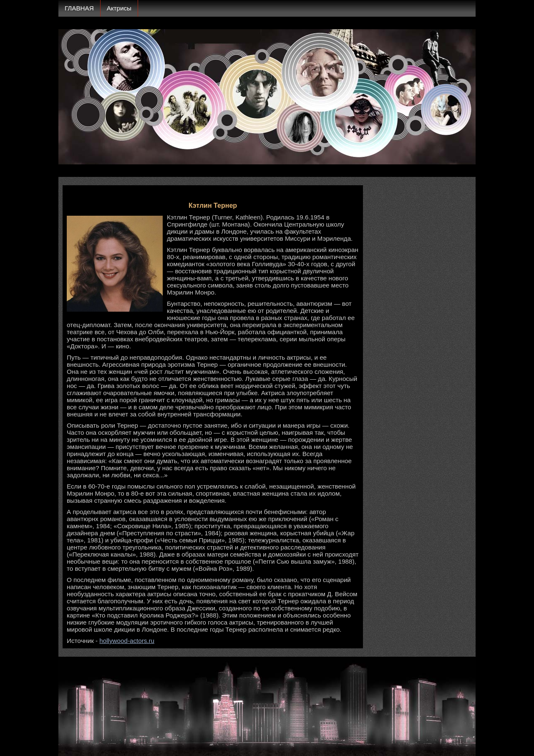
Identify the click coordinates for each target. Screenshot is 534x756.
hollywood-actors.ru (127, 641)
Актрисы (119, 8)
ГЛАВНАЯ (79, 8)
